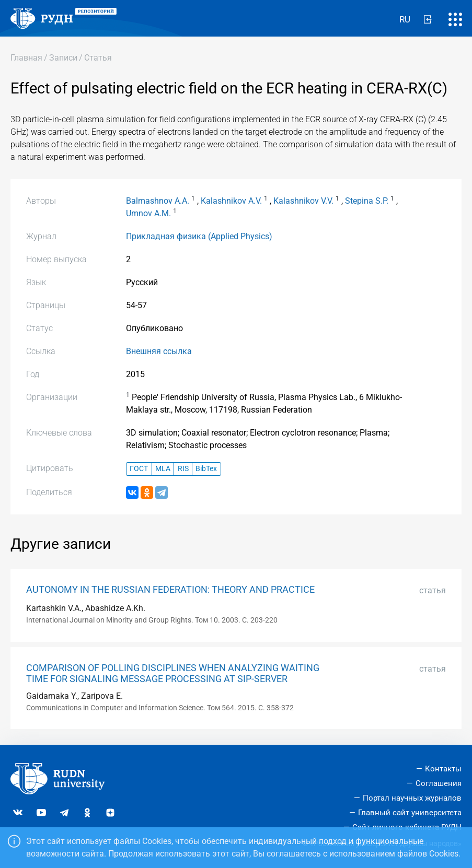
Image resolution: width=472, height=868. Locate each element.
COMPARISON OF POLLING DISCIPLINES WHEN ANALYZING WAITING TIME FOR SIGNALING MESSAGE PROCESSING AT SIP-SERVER (173, 673)
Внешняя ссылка (159, 351)
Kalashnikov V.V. (303, 201)
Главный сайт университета (410, 813)
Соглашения (439, 783)
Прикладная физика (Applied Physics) (199, 236)
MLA (163, 469)
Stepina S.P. (367, 201)
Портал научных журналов (412, 798)
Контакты (443, 769)
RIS (183, 469)
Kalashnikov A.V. (231, 201)
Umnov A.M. (148, 213)
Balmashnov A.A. (158, 201)
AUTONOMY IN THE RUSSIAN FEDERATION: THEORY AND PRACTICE (170, 590)
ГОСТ (139, 469)
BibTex (206, 469)
